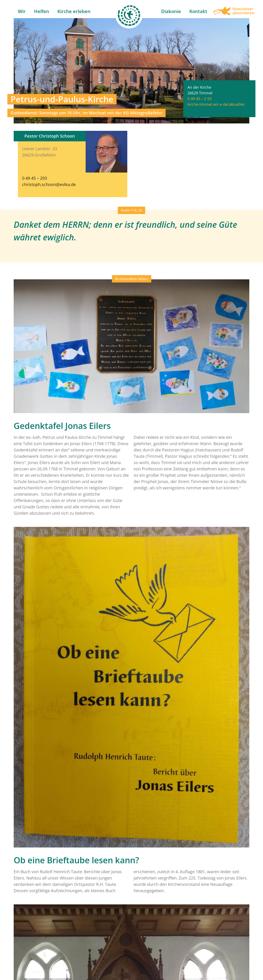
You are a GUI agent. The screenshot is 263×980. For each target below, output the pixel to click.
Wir (22, 11)
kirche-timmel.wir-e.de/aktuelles (216, 104)
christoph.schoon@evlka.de (49, 184)
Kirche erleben (74, 11)
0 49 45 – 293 (35, 178)
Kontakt (198, 11)
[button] (131, 210)
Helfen (42, 11)
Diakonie (171, 11)
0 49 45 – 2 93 (199, 99)
